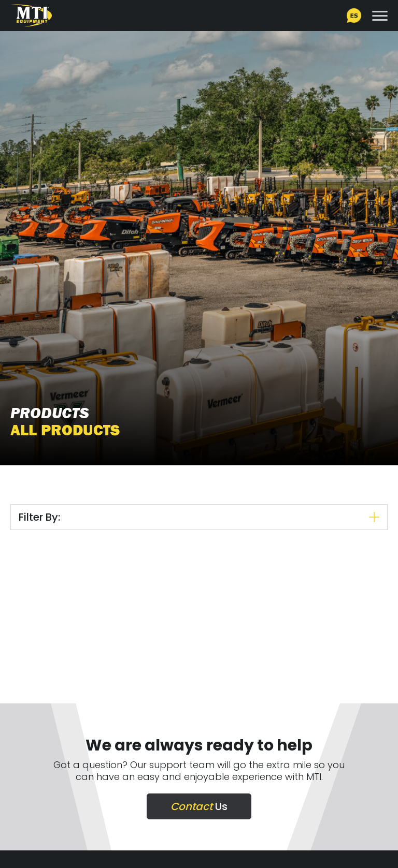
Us (199, 806)
